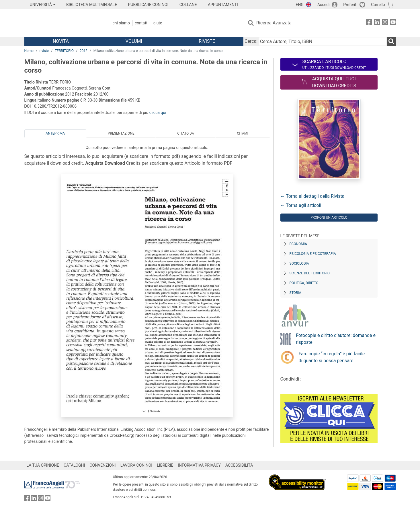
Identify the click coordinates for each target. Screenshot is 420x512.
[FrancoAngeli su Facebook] (369, 23)
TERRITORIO (64, 51)
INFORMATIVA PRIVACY (199, 465)
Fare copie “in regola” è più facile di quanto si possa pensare (332, 357)
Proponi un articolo (329, 218)
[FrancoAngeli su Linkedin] (377, 23)
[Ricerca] (391, 41)
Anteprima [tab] (55, 133)
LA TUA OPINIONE (43, 465)
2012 (84, 51)
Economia (298, 244)
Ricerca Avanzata (274, 23)
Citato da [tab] (185, 133)
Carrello (378, 5)
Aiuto (158, 23)
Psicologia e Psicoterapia (313, 254)
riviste (44, 51)
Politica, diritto (304, 283)
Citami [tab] (242, 133)
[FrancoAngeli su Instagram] (385, 23)
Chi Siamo (121, 23)
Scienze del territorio (310, 273)
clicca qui (158, 113)
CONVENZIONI (102, 465)
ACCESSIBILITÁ (239, 465)
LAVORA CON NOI (136, 465)
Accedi (324, 5)
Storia (295, 293)
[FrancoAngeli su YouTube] (393, 23)
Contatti (142, 23)
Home (29, 51)
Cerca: (251, 41)
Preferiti (350, 5)
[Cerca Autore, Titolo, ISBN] (323, 41)
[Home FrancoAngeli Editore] (62, 23)
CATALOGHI (74, 465)
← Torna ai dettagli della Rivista (312, 196)
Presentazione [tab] (121, 133)
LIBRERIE (165, 465)
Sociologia (299, 263)
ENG (300, 5)
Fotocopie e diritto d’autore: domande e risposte (336, 339)
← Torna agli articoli (301, 205)
